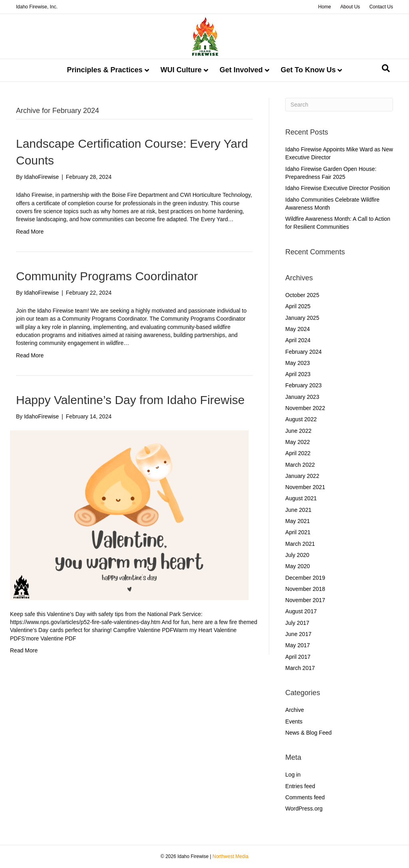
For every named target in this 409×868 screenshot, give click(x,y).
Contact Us (381, 7)
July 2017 (297, 623)
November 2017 (305, 600)
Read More (30, 232)
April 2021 (298, 532)
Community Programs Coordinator (107, 276)
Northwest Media (230, 856)
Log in (293, 775)
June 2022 (298, 431)
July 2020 (297, 555)
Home (325, 7)
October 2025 (302, 295)
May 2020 (297, 566)
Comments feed (305, 797)
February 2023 (303, 385)
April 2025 (298, 306)
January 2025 (302, 318)
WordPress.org (304, 809)
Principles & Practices (105, 70)
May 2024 (297, 329)
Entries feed (300, 786)
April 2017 (298, 657)
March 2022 (300, 465)
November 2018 (305, 589)
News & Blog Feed (308, 733)
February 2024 (303, 352)
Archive (295, 710)
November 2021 (305, 487)
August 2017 (301, 611)
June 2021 (298, 510)
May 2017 (297, 645)
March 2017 (300, 668)
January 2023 (302, 397)
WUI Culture (181, 70)
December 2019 (305, 578)
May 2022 (297, 442)
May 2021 (297, 521)
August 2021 (301, 498)
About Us (350, 7)
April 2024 (298, 340)
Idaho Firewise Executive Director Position (338, 188)
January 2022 (302, 476)
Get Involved (241, 70)
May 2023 (297, 363)
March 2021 (300, 544)
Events (294, 721)
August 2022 (301, 419)
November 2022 (305, 408)
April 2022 (298, 453)
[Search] (386, 68)
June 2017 (298, 634)
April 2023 (298, 374)
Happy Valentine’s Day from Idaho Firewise (130, 400)
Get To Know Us (308, 70)
